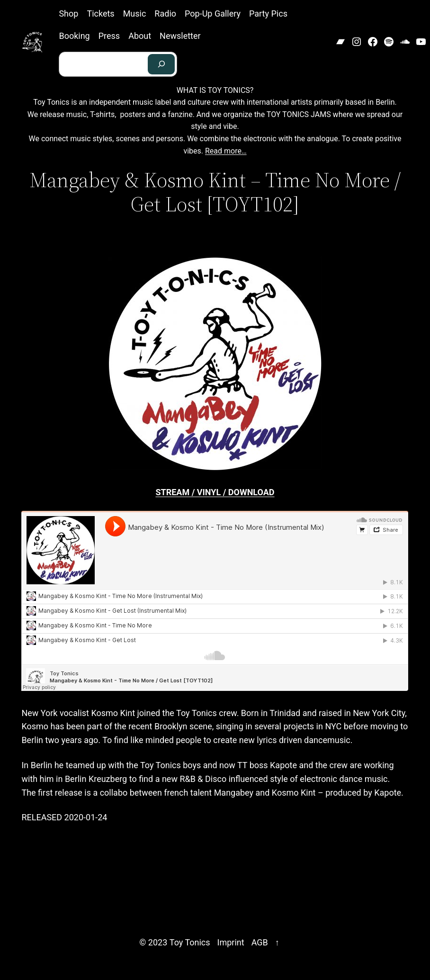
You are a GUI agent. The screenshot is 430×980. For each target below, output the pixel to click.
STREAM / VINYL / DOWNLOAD (215, 492)
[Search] (161, 64)
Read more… (226, 151)
